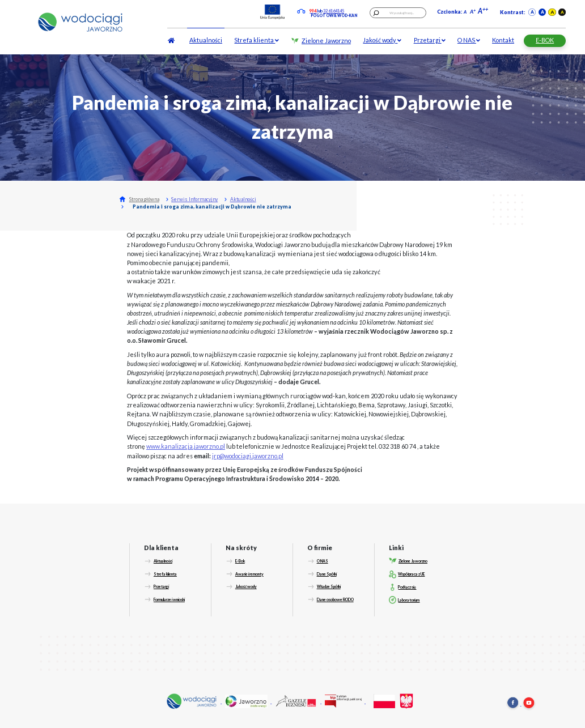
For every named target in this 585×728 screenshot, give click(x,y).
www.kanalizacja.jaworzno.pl (186, 446)
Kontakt (503, 40)
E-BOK (545, 40)
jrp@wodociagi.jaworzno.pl (248, 456)
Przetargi (430, 40)
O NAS (469, 40)
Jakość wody (382, 40)
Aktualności (206, 40)
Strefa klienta (257, 40)
